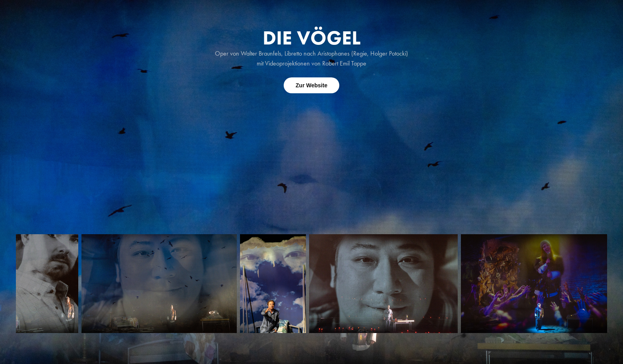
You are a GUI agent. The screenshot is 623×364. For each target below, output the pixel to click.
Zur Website (311, 85)
